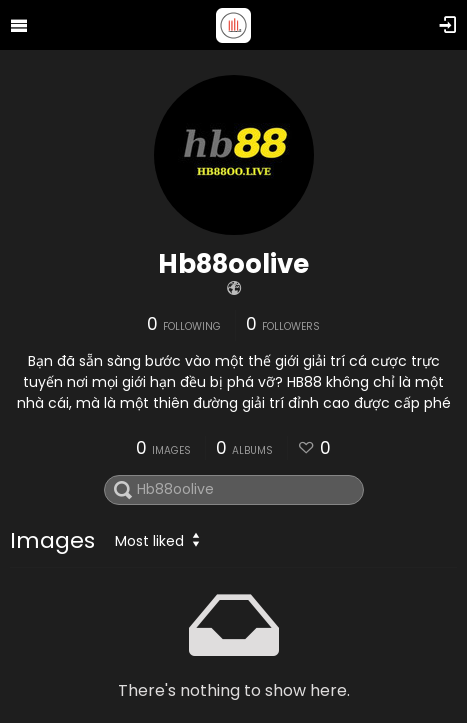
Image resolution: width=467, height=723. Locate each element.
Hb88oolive (233, 264)
